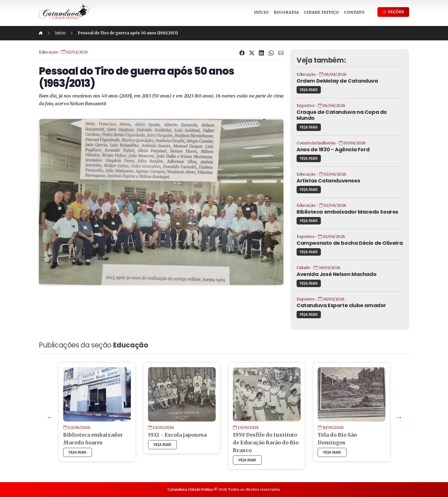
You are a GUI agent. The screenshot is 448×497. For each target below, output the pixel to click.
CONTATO (354, 12)
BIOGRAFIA (286, 12)
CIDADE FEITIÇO (321, 12)
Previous (49, 416)
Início (60, 33)
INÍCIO (261, 12)
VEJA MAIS (309, 90)
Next (398, 416)
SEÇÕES (393, 12)
